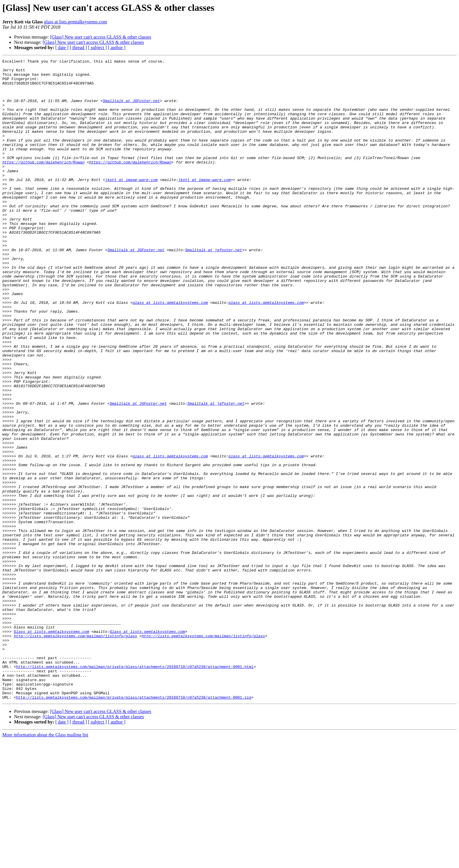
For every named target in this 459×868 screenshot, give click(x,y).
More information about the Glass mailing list (45, 863)
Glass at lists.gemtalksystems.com (51, 746)
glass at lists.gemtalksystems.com (75, 22)
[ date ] (62, 48)
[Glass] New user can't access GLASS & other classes (101, 37)
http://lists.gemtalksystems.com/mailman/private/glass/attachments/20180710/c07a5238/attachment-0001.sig (134, 825)
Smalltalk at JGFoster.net (131, 109)
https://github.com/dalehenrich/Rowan (43, 183)
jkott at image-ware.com (131, 204)
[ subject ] (97, 48)
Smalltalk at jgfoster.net (214, 288)
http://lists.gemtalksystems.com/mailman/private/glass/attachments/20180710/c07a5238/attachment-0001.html (135, 788)
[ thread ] (78, 48)
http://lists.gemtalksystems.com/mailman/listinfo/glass (75, 752)
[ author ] (117, 48)
